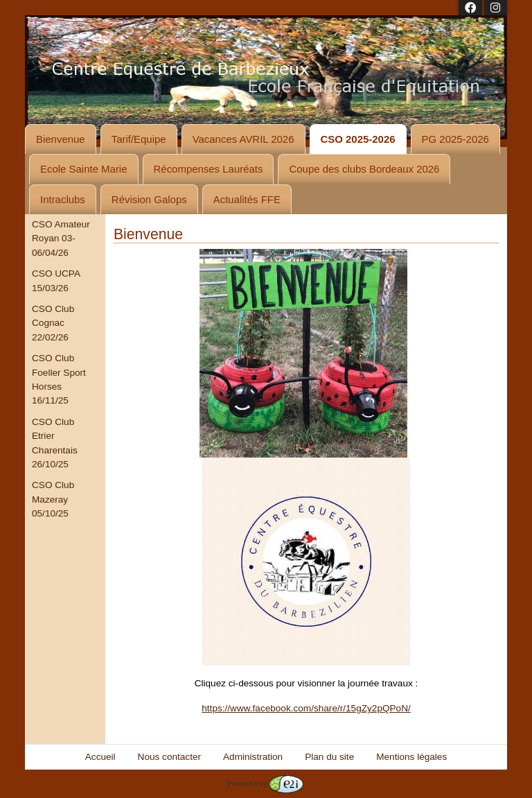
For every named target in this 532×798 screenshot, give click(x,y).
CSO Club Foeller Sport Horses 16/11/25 (59, 379)
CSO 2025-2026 (358, 139)
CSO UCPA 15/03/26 (56, 280)
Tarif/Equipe (139, 139)
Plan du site (329, 757)
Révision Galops (149, 199)
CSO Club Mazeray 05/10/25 (53, 499)
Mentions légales (411, 757)
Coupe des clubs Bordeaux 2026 (364, 169)
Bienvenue (61, 139)
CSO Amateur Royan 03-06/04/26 (61, 238)
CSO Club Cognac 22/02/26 (53, 323)
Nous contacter (169, 757)
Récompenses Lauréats (209, 169)
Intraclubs (63, 199)
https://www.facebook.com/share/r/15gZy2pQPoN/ (306, 708)
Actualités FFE (247, 199)
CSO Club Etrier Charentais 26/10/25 (55, 443)
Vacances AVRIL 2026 (243, 139)
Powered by (265, 783)
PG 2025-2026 (455, 139)
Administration (253, 757)
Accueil (100, 757)
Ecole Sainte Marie (84, 169)
